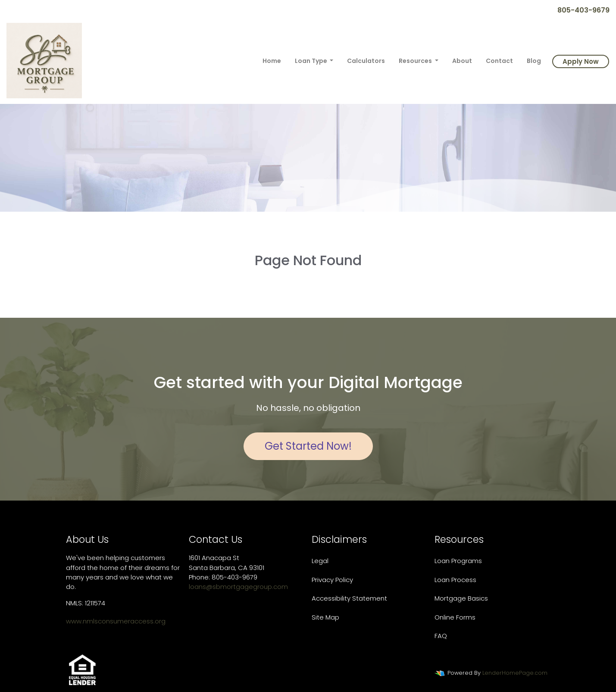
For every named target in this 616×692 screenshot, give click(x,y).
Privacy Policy (332, 580)
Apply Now (581, 61)
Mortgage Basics (461, 598)
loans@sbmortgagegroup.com (238, 587)
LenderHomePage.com (515, 673)
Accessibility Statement (349, 598)
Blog (534, 61)
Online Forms (455, 617)
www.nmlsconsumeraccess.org (116, 621)
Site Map (325, 617)
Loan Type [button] (312, 61)
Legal (320, 561)
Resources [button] (416, 61)
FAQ (441, 636)
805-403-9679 (580, 10)
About (462, 61)
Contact (499, 61)
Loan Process (455, 580)
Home (272, 61)
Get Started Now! (308, 446)
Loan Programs (458, 561)
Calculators (366, 61)
